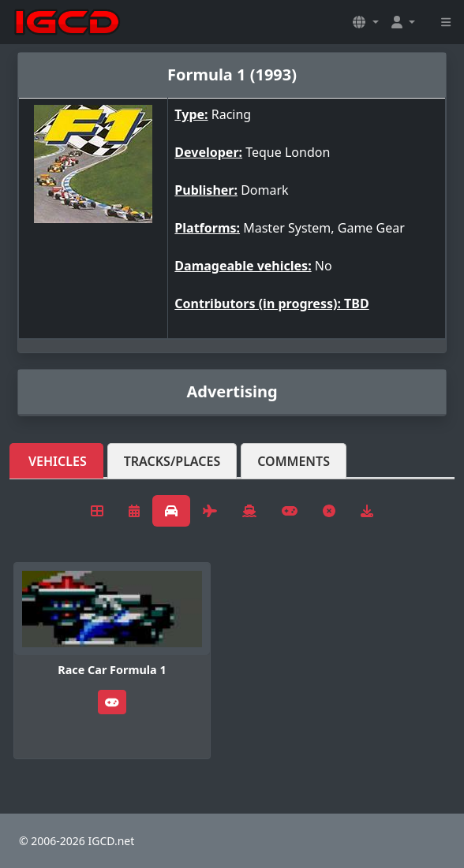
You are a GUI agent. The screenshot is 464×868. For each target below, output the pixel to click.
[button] (365, 22)
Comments (294, 461)
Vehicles (58, 461)
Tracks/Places (172, 461)
